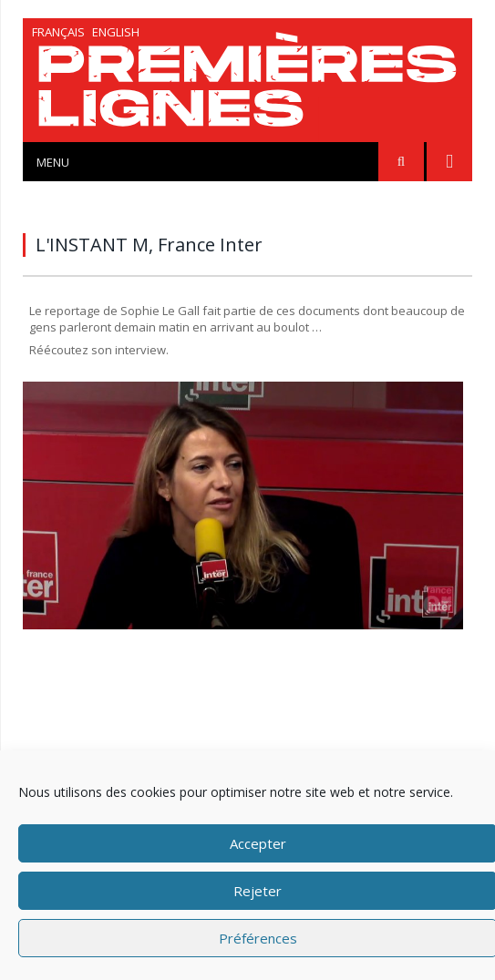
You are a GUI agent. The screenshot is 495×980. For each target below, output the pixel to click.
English (116, 32)
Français (58, 32)
